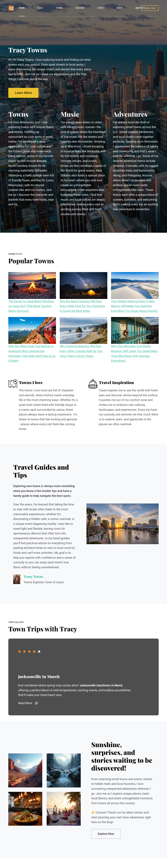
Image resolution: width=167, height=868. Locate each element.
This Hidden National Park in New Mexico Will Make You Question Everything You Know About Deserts (134, 306)
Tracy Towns (33, 576)
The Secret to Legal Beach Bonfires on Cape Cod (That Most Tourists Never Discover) (31, 306)
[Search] (137, 8)
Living (100, 8)
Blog (40, 8)
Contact (143, 8)
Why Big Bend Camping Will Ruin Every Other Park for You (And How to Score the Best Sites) (82, 306)
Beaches (80, 8)
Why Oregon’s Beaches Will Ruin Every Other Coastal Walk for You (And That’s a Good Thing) (81, 351)
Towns (59, 8)
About (120, 8)
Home (22, 8)
